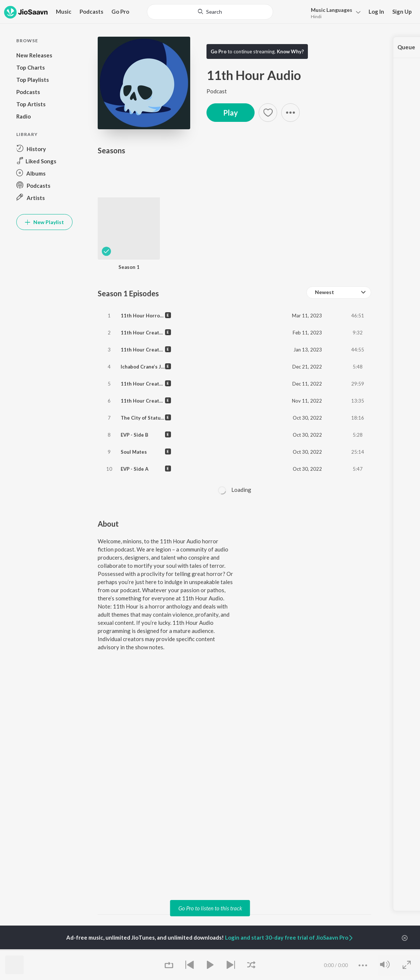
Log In (376, 11)
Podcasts (91, 11)
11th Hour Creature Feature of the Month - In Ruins (181, 401)
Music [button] (64, 11)
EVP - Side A (135, 469)
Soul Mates (134, 452)
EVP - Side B (135, 435)
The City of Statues (143, 418)
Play (231, 113)
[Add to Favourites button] (268, 113)
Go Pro (120, 11)
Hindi (316, 16)
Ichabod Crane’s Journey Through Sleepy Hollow (177, 367)
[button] (290, 113)
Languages (332, 10)
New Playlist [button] (44, 222)
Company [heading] (344, 950)
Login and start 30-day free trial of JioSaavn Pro (289, 937)
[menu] (334, 12)
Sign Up (402, 11)
